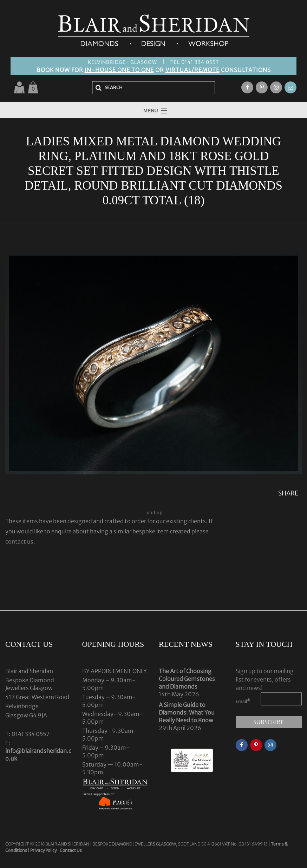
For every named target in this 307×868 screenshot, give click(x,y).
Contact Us (71, 850)
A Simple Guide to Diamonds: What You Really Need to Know (187, 712)
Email (243, 701)
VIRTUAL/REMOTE (192, 70)
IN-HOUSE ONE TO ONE (119, 70)
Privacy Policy (43, 850)
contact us (19, 541)
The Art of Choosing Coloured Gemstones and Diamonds (187, 679)
